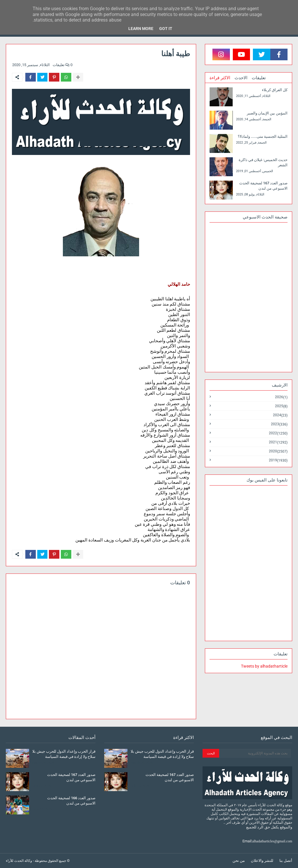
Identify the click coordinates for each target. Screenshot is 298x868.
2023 (279, 424)
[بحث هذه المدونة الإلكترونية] (255, 753)
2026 (281, 397)
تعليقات (259, 78)
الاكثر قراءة (220, 78)
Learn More (141, 29)
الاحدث (241, 78)
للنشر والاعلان (262, 861)
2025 (281, 406)
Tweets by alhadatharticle (264, 666)
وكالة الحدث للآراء (19, 861)
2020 (278, 451)
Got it (166, 29)
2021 (278, 442)
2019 (278, 460)
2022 (278, 433)
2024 (280, 415)
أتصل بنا (286, 861)
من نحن (239, 861)
